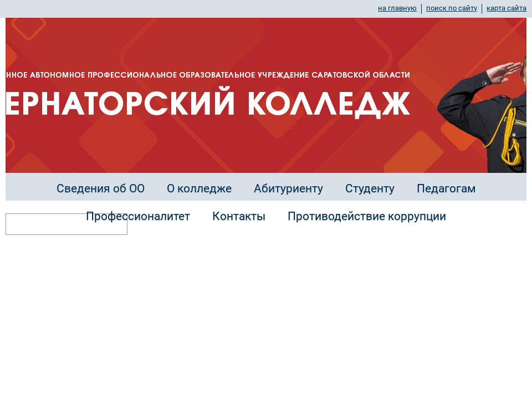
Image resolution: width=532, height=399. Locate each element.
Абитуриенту (288, 188)
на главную (397, 8)
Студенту (370, 188)
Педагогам (446, 188)
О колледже (199, 188)
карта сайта (507, 8)
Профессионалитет (138, 216)
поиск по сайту (452, 8)
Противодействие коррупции (367, 216)
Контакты (239, 216)
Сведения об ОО (101, 188)
